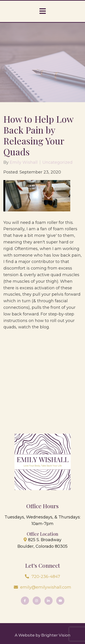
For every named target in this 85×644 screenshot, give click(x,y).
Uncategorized (57, 162)
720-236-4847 (46, 577)
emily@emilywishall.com (46, 587)
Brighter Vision (56, 635)
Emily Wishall (24, 162)
